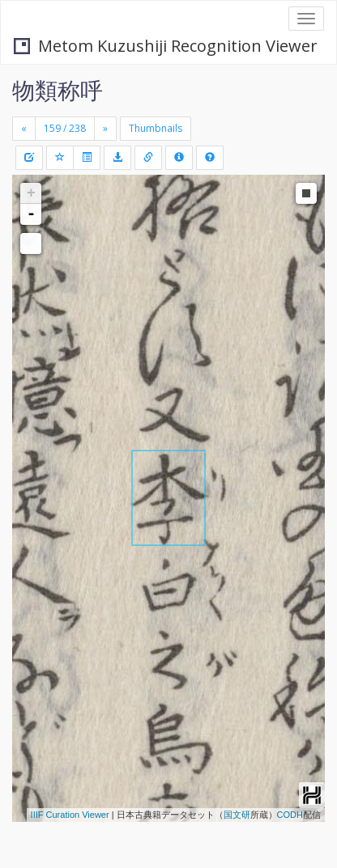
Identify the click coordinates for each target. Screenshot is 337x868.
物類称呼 (58, 90)
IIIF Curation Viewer (70, 815)
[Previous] (24, 129)
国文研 (237, 815)
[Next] (105, 129)
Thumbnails (156, 128)
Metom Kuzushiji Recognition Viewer (166, 46)
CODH (290, 815)
